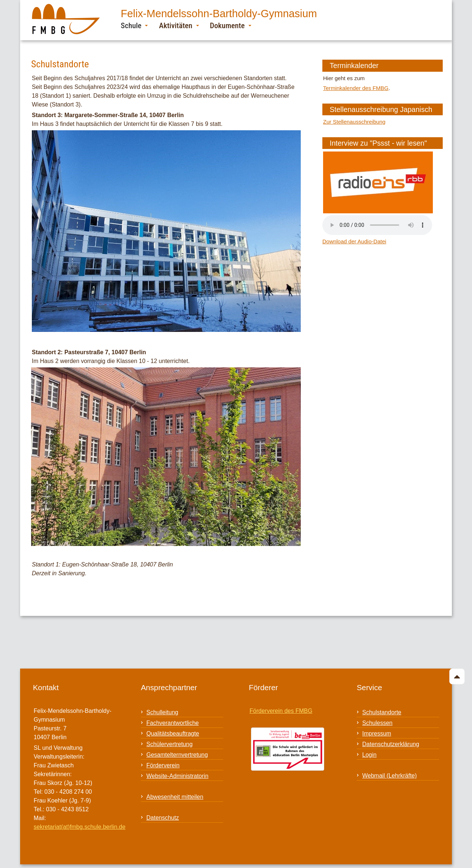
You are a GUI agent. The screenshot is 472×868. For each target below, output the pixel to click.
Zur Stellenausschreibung (354, 122)
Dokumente (231, 25)
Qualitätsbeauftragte (173, 734)
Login (369, 755)
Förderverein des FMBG (281, 711)
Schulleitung (162, 712)
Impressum (377, 734)
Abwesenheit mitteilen (175, 797)
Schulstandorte (382, 712)
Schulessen (377, 723)
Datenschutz (163, 818)
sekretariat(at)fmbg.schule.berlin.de (80, 827)
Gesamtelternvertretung (177, 755)
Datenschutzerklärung (391, 744)
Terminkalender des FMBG (356, 88)
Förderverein (163, 765)
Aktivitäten (179, 25)
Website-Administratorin (177, 776)
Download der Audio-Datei (354, 241)
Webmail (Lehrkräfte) (389, 776)
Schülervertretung (169, 744)
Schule (134, 25)
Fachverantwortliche (173, 723)
